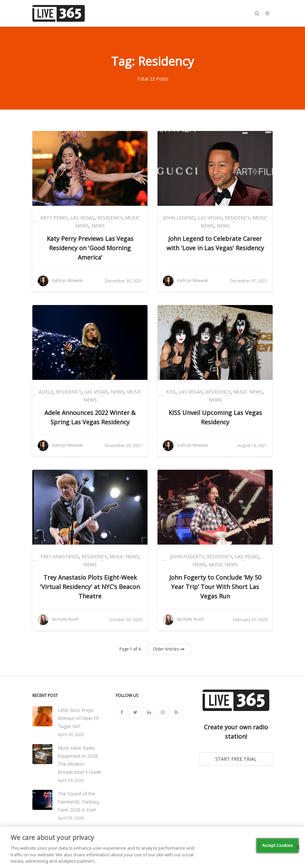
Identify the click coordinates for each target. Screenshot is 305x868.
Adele (46, 392)
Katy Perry (54, 218)
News (98, 226)
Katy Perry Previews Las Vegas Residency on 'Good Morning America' (90, 248)
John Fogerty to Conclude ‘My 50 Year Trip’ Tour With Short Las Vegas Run (215, 587)
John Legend (179, 218)
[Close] (298, 847)
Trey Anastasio (59, 556)
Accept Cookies (278, 845)
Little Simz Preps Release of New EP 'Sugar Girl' (78, 718)
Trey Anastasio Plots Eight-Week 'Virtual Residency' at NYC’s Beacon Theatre (90, 587)
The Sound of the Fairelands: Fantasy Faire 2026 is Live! (78, 802)
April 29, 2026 (71, 780)
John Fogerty (187, 556)
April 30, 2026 (71, 735)
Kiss (171, 392)
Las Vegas (82, 218)
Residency (110, 218)
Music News (248, 392)
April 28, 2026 (71, 818)
